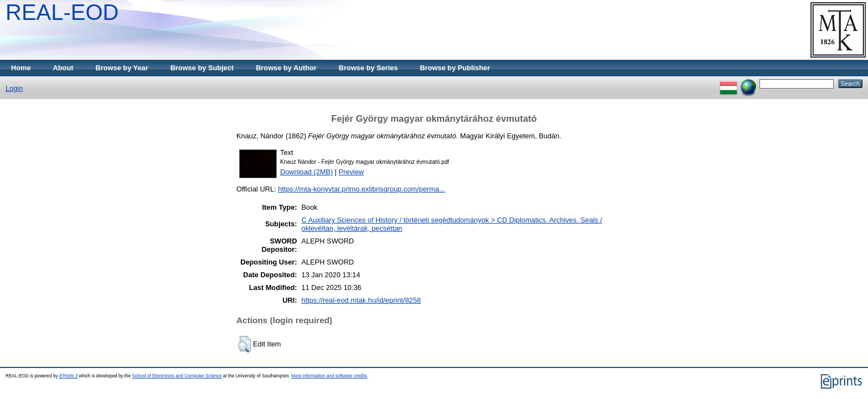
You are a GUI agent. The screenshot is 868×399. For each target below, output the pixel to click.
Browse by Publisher (455, 68)
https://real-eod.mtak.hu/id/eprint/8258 (361, 300)
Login (14, 88)
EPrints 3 (68, 376)
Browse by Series (368, 68)
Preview (352, 172)
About (63, 68)
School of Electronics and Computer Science (177, 376)
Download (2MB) (306, 172)
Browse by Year (122, 68)
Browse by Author (286, 68)
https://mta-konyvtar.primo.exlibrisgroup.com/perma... (361, 189)
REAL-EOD (62, 12)
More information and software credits (329, 376)
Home (21, 68)
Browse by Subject (202, 68)
